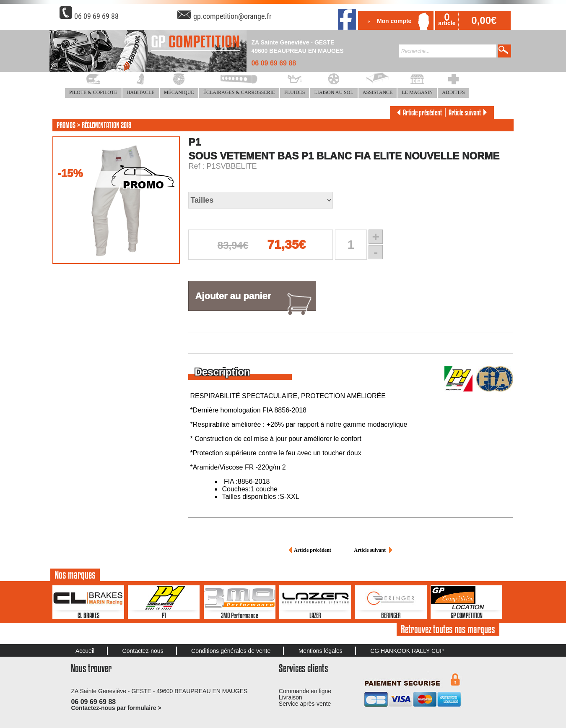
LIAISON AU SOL (334, 92)
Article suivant (469, 112)
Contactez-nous (143, 651)
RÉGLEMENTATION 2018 (106, 125)
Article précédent (418, 112)
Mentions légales (321, 651)
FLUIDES (295, 92)
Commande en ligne (305, 691)
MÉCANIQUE (179, 92)
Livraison (291, 697)
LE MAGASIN (417, 92)
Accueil (85, 651)
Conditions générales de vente (231, 651)
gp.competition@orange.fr (232, 16)
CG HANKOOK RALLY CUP (407, 651)
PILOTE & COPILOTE (93, 92)
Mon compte (394, 21)
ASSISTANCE (378, 92)
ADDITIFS (453, 92)
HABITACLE (141, 92)
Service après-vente (305, 704)
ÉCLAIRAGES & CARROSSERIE (239, 92)
